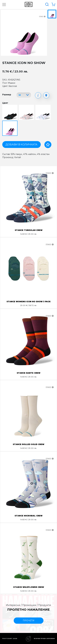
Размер (7, 95)
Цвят (5, 103)
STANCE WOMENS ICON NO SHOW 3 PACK (28, 302)
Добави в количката (21, 144)
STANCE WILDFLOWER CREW (29, 587)
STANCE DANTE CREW (28, 373)
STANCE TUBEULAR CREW (29, 230)
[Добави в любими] (48, 145)
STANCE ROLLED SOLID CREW (28, 444)
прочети (29, 621)
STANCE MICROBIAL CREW (28, 516)
